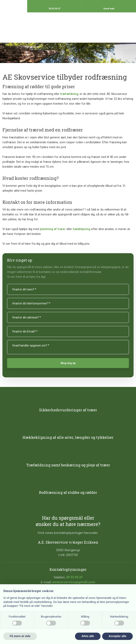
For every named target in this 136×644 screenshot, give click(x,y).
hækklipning (82, 229)
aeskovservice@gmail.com (74, 582)
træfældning (69, 94)
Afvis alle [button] (88, 636)
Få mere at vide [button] (20, 636)
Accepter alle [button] (117, 636)
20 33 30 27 (74, 577)
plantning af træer (53, 229)
